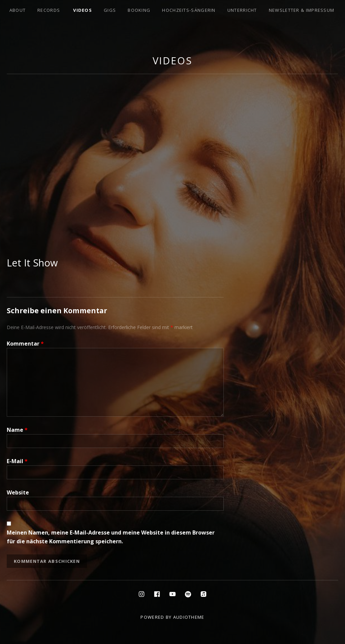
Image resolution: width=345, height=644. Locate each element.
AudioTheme (189, 617)
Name (17, 430)
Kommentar (25, 344)
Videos (83, 10)
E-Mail (17, 461)
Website (18, 492)
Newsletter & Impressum (302, 10)
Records (49, 10)
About (18, 10)
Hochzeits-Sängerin (189, 10)
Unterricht (242, 10)
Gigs (110, 10)
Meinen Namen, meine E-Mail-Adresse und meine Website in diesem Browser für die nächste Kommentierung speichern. (111, 537)
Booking (139, 10)
